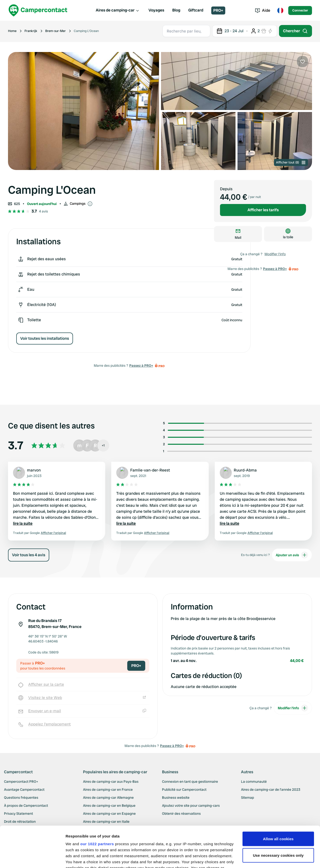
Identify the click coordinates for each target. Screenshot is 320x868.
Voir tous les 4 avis (29, 555)
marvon (34, 470)
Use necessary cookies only (278, 814)
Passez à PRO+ (141, 365)
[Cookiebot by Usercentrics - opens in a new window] (32, 858)
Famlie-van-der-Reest (150, 470)
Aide (263, 10)
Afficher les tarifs (263, 210)
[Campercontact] (38, 10)
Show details (77, 858)
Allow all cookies (278, 798)
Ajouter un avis (292, 555)
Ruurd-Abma (245, 470)
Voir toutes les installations (45, 338)
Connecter (300, 10)
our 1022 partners (97, 803)
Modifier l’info (275, 254)
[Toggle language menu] (280, 10)
